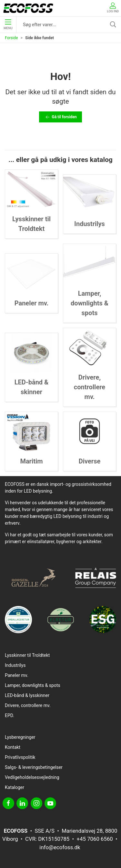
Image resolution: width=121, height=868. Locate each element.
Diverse (90, 461)
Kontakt (13, 747)
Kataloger (15, 787)
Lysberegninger (20, 737)
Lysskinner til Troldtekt (27, 655)
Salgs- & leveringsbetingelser (34, 767)
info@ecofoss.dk (60, 847)
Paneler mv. (32, 303)
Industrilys (90, 224)
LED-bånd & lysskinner (27, 695)
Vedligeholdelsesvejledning (32, 777)
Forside (11, 38)
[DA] (28, 8)
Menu (8, 25)
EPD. (10, 715)
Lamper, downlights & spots (90, 303)
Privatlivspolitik (20, 757)
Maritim (31, 461)
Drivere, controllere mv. (90, 387)
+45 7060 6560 (95, 839)
